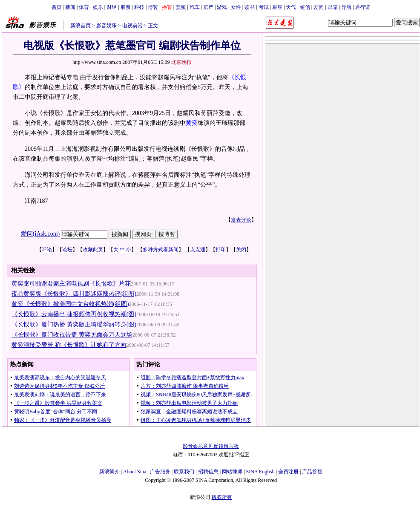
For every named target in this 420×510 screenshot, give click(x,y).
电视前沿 (132, 26)
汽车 (195, 7)
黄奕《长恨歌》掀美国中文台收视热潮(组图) (70, 304)
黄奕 (192, 123)
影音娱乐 (106, 26)
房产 (208, 7)
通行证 (362, 7)
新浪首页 (81, 26)
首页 (57, 7)
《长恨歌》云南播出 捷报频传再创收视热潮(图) (74, 314)
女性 (236, 7)
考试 (264, 7)
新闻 (70, 7)
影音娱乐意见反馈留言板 (211, 446)
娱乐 (98, 7)
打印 (221, 250)
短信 (305, 7)
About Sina (135, 472)
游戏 (222, 7)
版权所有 (222, 497)
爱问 (319, 7)
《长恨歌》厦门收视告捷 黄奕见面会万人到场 (72, 335)
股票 (126, 7)
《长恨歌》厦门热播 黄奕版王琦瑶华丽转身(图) (74, 324)
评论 (47, 250)
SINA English (260, 472)
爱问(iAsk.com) (40, 234)
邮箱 (333, 7)
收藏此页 (93, 250)
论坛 (67, 250)
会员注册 (288, 472)
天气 (291, 7)
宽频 (181, 7)
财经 (112, 7)
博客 (153, 7)
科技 (139, 7)
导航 (346, 7)
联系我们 (184, 472)
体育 (84, 7)
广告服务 (160, 472)
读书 (250, 7)
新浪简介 (109, 472)
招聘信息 (208, 472)
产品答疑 (312, 472)
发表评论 (241, 220)
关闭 (241, 250)
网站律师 (232, 472)
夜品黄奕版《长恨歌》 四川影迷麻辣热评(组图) (74, 294)
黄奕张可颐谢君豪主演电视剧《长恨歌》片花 (71, 284)
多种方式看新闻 (161, 250)
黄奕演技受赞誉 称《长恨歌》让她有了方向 (69, 345)
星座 (277, 7)
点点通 (198, 250)
